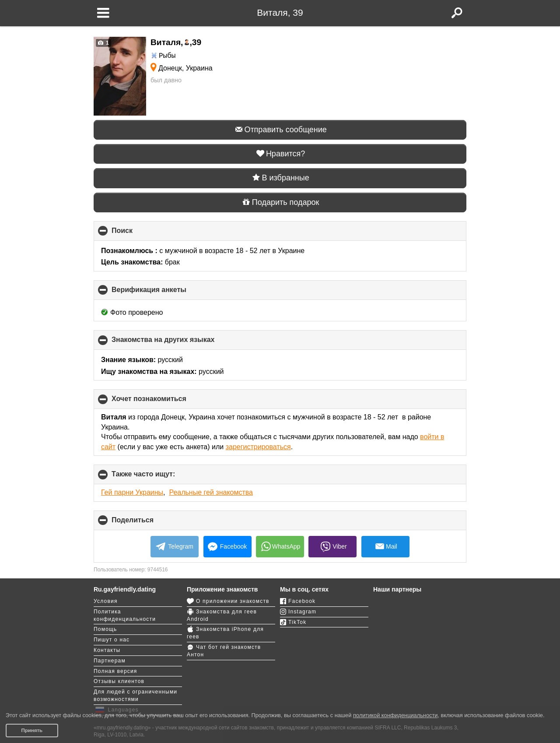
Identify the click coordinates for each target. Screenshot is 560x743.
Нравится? (280, 154)
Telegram (175, 546)
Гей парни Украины (132, 492)
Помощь (105, 629)
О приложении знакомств (228, 601)
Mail (385, 549)
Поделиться (147, 523)
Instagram (298, 612)
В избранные (280, 178)
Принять (32, 730)
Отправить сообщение (280, 130)
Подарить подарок (280, 202)
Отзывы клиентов (119, 681)
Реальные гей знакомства (211, 492)
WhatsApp (280, 546)
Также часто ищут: (158, 477)
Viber (332, 547)
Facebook (227, 546)
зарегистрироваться (258, 447)
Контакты (107, 650)
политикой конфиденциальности (395, 715)
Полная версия (115, 671)
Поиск (137, 234)
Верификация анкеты (164, 293)
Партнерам (110, 661)
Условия (106, 601)
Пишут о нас (112, 640)
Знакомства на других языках (178, 343)
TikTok (293, 622)
